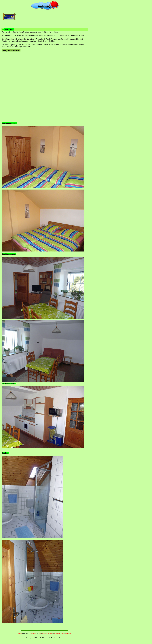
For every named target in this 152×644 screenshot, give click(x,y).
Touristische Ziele (59, 634)
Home (20, 634)
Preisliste (45, 634)
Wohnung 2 (34, 634)
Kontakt (50, 634)
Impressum (68, 634)
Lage (39, 634)
